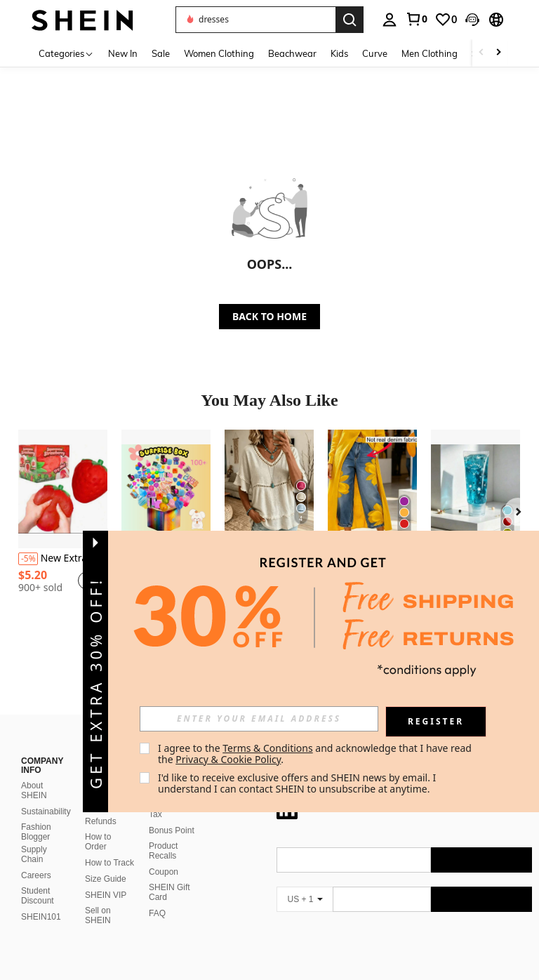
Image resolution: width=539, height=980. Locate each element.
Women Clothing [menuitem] (219, 53)
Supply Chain (34, 854)
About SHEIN (34, 790)
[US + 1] (305, 899)
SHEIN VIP (106, 895)
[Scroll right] (498, 53)
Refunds (101, 821)
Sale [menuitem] (161, 53)
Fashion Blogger (36, 832)
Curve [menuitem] (375, 53)
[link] (416, 19)
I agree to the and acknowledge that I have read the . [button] (316, 754)
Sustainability (46, 812)
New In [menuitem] (123, 53)
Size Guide (106, 879)
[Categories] (66, 53)
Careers (36, 875)
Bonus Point (172, 830)
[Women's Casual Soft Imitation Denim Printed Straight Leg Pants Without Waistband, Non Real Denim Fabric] (372, 489)
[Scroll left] (481, 53)
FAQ (157, 913)
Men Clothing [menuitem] (430, 53)
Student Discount (38, 896)
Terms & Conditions (268, 748)
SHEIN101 (41, 917)
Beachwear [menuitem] (292, 53)
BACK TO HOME (269, 316)
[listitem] (63, 523)
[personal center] (390, 20)
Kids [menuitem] (339, 53)
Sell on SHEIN (98, 915)
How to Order (98, 842)
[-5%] (28, 559)
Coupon (164, 872)
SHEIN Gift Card (169, 892)
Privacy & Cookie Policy (228, 759)
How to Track (109, 863)
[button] (472, 20)
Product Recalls (163, 851)
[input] (259, 719)
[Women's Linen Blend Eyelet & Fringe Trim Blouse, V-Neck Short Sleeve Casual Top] (269, 489)
